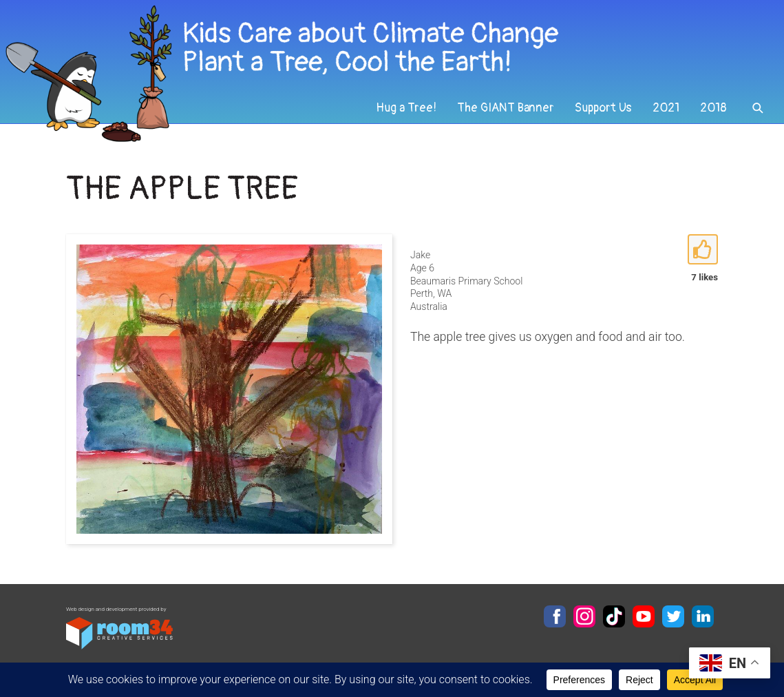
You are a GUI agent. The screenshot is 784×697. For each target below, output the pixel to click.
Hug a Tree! (406, 108)
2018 (713, 108)
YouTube (644, 616)
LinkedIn (703, 616)
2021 (666, 108)
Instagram (584, 616)
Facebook (555, 616)
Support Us (603, 108)
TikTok (614, 616)
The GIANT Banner (506, 108)
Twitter (673, 616)
